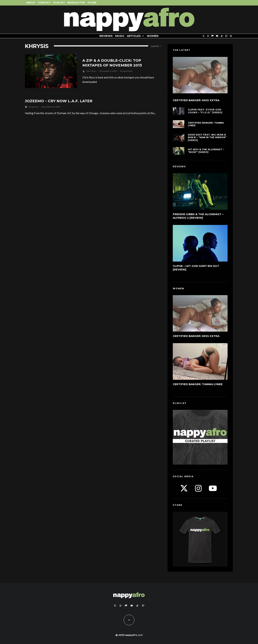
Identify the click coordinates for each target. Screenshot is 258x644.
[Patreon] (212, 36)
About (31, 2)
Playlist (59, 2)
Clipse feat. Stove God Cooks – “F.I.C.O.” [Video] (205, 111)
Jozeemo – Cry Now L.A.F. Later (59, 101)
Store (92, 2)
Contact (44, 2)
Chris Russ (91, 71)
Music (120, 36)
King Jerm (34, 107)
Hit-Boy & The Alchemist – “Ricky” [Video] (206, 151)
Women (153, 36)
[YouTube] (217, 36)
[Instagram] (208, 36)
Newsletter (76, 2)
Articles (134, 36)
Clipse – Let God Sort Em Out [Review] (196, 268)
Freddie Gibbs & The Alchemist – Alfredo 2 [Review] (198, 216)
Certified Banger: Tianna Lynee (206, 124)
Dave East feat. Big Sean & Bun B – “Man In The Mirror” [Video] (207, 137)
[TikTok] (222, 36)
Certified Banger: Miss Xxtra (196, 100)
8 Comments (126, 71)
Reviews (106, 36)
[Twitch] (226, 36)
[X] (204, 36)
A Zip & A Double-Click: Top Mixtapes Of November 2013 (112, 63)
